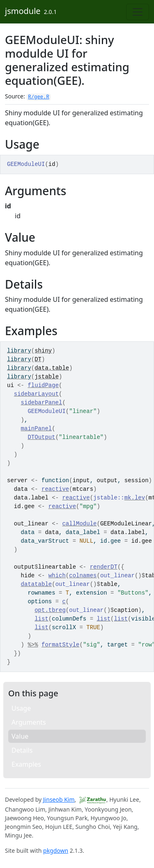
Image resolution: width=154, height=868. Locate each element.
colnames (83, 576)
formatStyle (60, 645)
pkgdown (56, 850)
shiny (43, 351)
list (41, 619)
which (57, 576)
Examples (26, 764)
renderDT (104, 567)
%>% (33, 645)
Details (22, 750)
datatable (37, 584)
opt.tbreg (50, 610)
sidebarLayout (36, 394)
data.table (52, 368)
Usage (21, 708)
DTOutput (41, 437)
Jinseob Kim (59, 799)
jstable (47, 377)
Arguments (29, 722)
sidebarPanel (42, 403)
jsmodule (23, 11)
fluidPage (43, 385)
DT (38, 359)
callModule (79, 524)
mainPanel (37, 429)
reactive (55, 489)
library (19, 351)
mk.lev (135, 498)
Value (20, 736)
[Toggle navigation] (138, 12)
